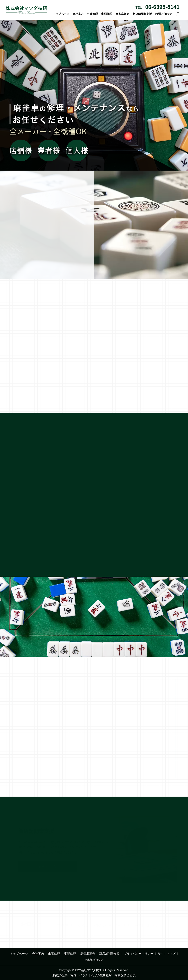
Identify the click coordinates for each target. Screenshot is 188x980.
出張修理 (92, 14)
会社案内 (78, 14)
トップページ (61, 14)
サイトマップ (167, 954)
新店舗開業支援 (142, 14)
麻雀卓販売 (122, 14)
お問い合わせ (163, 14)
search (178, 14)
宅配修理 (107, 14)
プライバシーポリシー (139, 954)
